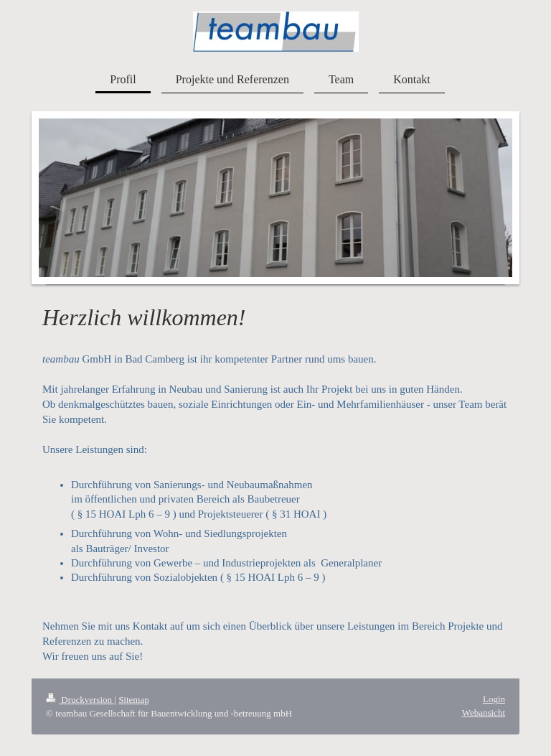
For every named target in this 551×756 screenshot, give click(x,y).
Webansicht (484, 713)
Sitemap (134, 700)
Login (494, 699)
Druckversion (80, 700)
